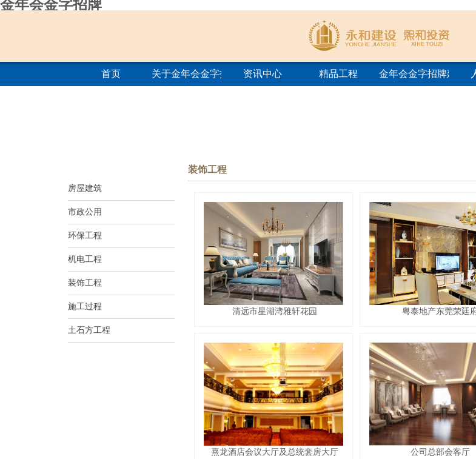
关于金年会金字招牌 (186, 74)
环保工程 (85, 236)
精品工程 (338, 74)
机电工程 (85, 259)
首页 (111, 74)
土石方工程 (89, 330)
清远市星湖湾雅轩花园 (275, 311)
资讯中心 (263, 74)
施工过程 (85, 307)
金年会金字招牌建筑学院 (414, 74)
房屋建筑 (85, 188)
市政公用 (85, 212)
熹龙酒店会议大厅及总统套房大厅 (275, 452)
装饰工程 (85, 283)
